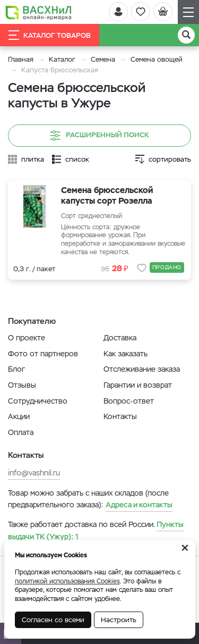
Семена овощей (157, 59)
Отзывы (22, 385)
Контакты (120, 416)
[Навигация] (188, 12)
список (77, 159)
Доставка (120, 338)
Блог (16, 369)
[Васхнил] (38, 12)
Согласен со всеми (53, 620)
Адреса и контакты (139, 505)
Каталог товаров (50, 35)
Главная (21, 59)
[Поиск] (186, 35)
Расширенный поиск (99, 136)
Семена (103, 59)
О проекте (27, 338)
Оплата (21, 432)
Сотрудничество (38, 401)
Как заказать (126, 354)
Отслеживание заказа (142, 369)
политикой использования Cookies (67, 581)
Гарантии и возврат (138, 385)
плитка (33, 159)
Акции (19, 416)
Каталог (62, 59)
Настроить (119, 620)
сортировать (170, 159)
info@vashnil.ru (34, 473)
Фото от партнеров (43, 354)
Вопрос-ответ (129, 401)
